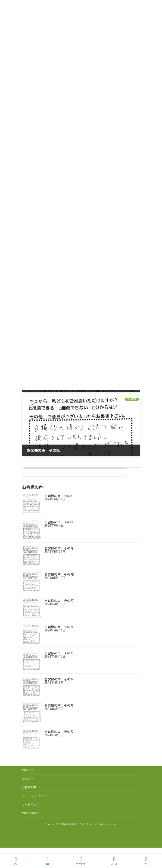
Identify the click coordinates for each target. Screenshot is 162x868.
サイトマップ (30, 804)
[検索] (134, 473)
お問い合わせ (30, 813)
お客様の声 (29, 787)
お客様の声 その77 (59, 601)
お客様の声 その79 (59, 549)
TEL (146, 861)
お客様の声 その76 (59, 627)
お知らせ (28, 770)
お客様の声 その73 (59, 706)
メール (114, 861)
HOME (48, 861)
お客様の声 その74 (59, 680)
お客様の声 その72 (59, 732)
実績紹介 (28, 779)
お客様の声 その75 (59, 653)
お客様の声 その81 (59, 496)
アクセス (81, 861)
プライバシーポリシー (36, 796)
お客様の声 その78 (59, 575)
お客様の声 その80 (59, 522)
